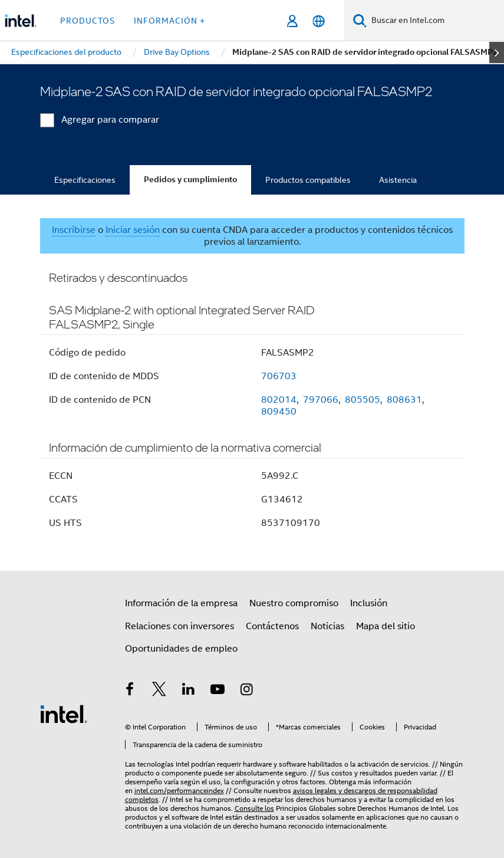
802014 (279, 400)
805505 (363, 400)
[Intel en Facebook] (130, 691)
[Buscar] (360, 20)
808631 (404, 400)
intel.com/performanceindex (179, 790)
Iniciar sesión (133, 230)
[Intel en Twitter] (159, 691)
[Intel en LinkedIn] (189, 691)
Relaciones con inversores (179, 626)
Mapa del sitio (386, 626)
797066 (321, 400)
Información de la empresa (181, 603)
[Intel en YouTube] (218, 691)
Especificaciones (85, 180)
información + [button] (169, 21)
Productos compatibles (308, 180)
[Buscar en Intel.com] (435, 21)
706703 (279, 376)
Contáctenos (272, 626)
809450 (279, 412)
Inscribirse (74, 230)
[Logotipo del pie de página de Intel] (64, 714)
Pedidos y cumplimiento (190, 180)
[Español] (319, 21)
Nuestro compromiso (294, 603)
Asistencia (398, 180)
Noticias (327, 626)
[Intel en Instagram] (247, 691)
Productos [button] (88, 21)
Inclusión (369, 603)
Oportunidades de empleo (181, 649)
